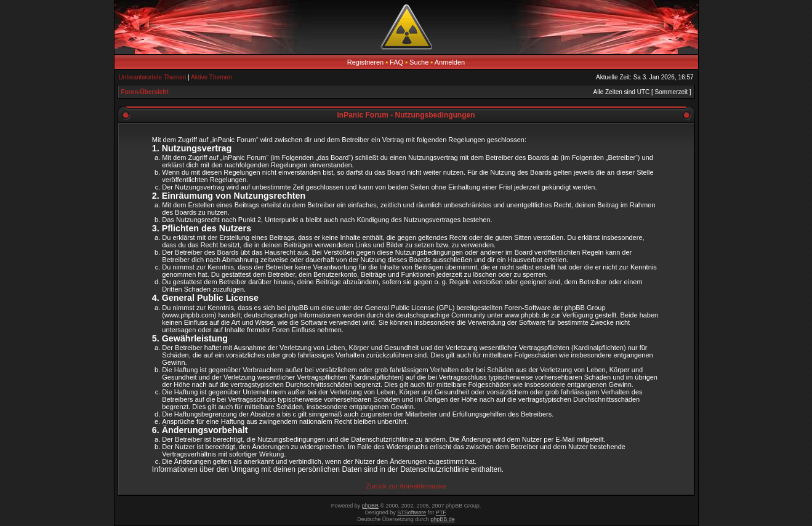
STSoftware (412, 512)
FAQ (396, 62)
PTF (441, 512)
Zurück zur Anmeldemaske (406, 486)
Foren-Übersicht (145, 92)
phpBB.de (443, 519)
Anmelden (450, 62)
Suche (419, 62)
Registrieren (365, 62)
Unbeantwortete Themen (153, 77)
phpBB (370, 506)
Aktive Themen (211, 77)
